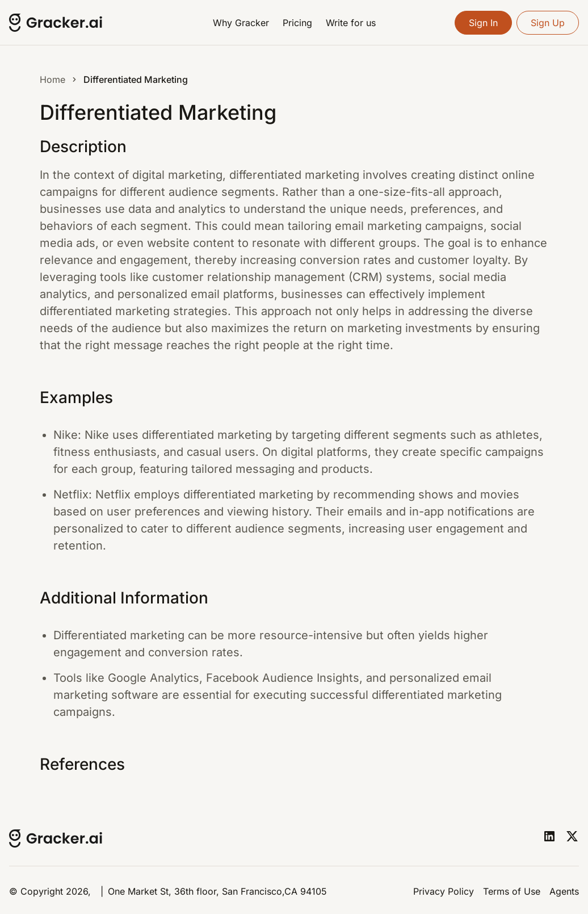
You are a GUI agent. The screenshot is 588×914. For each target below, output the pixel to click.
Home (52, 79)
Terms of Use (512, 891)
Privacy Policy (444, 891)
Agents (564, 891)
